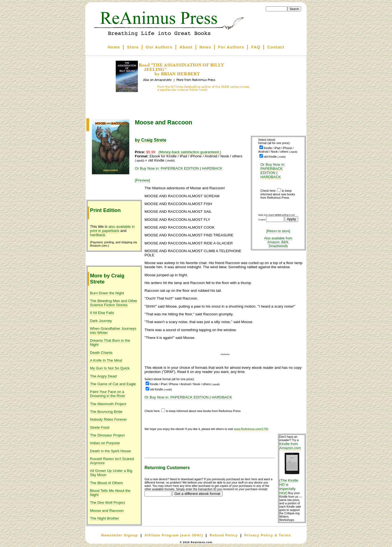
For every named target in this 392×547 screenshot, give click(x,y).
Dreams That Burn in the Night (110, 342)
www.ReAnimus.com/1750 (251, 429)
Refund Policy (224, 535)
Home (114, 47)
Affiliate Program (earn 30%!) (174, 535)
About (186, 47)
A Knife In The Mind (106, 360)
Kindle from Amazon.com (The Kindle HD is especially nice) (292, 468)
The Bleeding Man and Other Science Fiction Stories (114, 303)
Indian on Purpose (105, 443)
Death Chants (101, 353)
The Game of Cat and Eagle (113, 384)
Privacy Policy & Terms (267, 535)
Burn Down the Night (107, 293)
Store (133, 47)
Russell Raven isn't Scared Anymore (112, 461)
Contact (276, 47)
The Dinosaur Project (107, 435)
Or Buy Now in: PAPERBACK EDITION (273, 169)
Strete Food (100, 427)
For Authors (231, 47)
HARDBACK (271, 177)
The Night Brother (105, 518)
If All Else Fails (102, 313)
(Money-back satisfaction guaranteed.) (190, 152)
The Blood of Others (106, 483)
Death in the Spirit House (110, 451)
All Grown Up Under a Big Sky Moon (111, 473)
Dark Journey (101, 321)
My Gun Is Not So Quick (110, 368)
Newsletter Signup (119, 535)
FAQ (256, 47)
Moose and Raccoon (107, 511)
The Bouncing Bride (106, 412)
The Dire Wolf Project (107, 503)
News (205, 47)
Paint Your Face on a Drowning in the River (108, 394)
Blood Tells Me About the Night (110, 493)
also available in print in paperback (112, 229)
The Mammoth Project (108, 404)
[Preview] (142, 180)
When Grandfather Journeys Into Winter (113, 331)
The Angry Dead (103, 376)
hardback (98, 235)
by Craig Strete (151, 140)
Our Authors (159, 47)
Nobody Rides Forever (108, 419)
